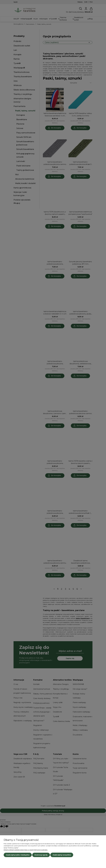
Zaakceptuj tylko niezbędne (18, 855)
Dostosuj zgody (41, 855)
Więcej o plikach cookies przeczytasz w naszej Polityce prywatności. (26, 850)
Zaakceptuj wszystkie (62, 855)
